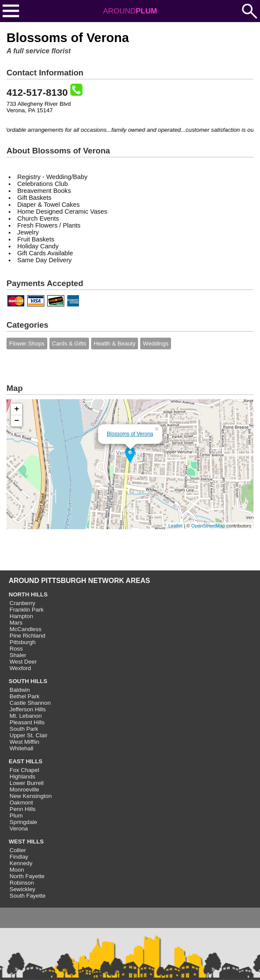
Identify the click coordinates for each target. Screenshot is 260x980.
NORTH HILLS (28, 594)
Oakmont (21, 803)
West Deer (23, 662)
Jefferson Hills (28, 709)
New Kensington (31, 796)
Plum (16, 816)
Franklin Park (27, 610)
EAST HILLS (26, 761)
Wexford (20, 668)
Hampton (21, 616)
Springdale (23, 822)
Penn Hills (23, 809)
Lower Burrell (27, 783)
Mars (16, 623)
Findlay (19, 857)
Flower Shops (27, 343)
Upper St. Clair (28, 735)
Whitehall (21, 748)
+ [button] (17, 409)
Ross (16, 649)
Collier (18, 850)
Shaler (18, 655)
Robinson (22, 883)
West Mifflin (24, 742)
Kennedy (21, 863)
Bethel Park (25, 696)
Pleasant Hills (27, 722)
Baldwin (20, 690)
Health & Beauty (115, 343)
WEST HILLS (26, 842)
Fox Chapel (24, 770)
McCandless (25, 629)
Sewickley (22, 889)
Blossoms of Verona (130, 434)
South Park (24, 729)
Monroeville (24, 790)
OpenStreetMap (208, 526)
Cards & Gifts (69, 343)
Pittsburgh (23, 642)
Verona (19, 829)
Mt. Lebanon (26, 716)
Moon (17, 870)
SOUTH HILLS (28, 681)
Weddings (156, 343)
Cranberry (22, 603)
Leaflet (176, 526)
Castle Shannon (30, 703)
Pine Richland (27, 636)
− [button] (17, 421)
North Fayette (27, 876)
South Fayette (28, 896)
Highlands (22, 777)
